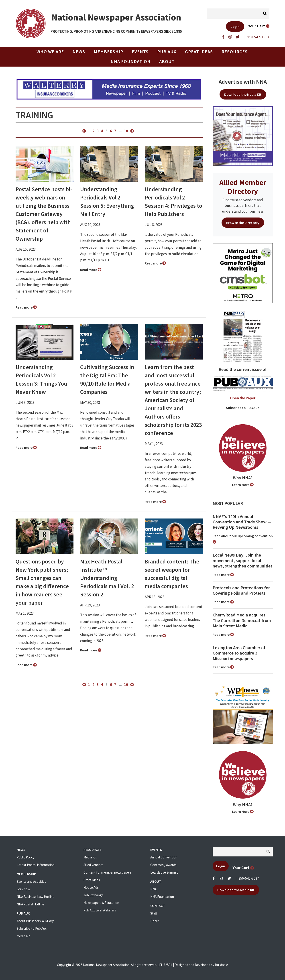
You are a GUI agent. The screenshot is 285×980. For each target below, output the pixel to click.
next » (132, 131)
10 (126, 131)
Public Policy (25, 857)
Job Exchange (94, 895)
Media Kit (23, 936)
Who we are (50, 52)
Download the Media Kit (243, 94)
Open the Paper (243, 398)
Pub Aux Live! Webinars (100, 910)
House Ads (91, 887)
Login (235, 26)
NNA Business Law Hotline (36, 897)
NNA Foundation (131, 61)
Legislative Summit (164, 872)
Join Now (23, 889)
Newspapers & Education (101, 903)
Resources (235, 52)
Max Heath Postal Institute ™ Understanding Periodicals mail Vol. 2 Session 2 (107, 578)
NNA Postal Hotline (30, 904)
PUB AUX (167, 52)
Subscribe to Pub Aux (32, 928)
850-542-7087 (249, 878)
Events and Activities (31, 881)
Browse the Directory (243, 223)
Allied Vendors (93, 865)
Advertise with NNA (243, 82)
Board (155, 921)
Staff (154, 913)
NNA (153, 889)
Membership (108, 52)
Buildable (221, 965)
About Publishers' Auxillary (35, 921)
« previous (84, 131)
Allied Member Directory (243, 187)
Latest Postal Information (36, 865)
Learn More (243, 485)
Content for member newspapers (108, 872)
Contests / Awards (163, 865)
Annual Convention (164, 857)
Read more (26, 307)
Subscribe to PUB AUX (243, 408)
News (79, 52)
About (167, 61)
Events (140, 52)
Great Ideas (199, 52)
